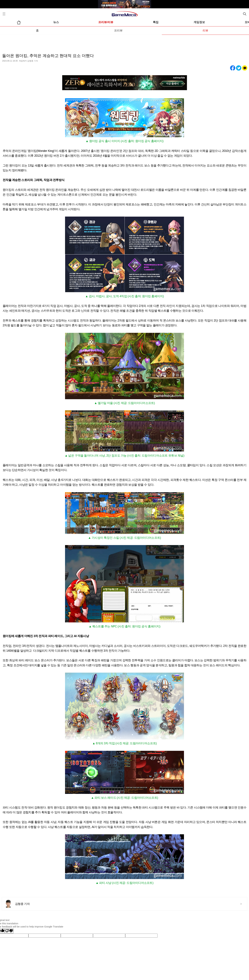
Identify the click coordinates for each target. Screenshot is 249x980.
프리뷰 (118, 31)
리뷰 (205, 31)
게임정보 (199, 22)
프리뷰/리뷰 (106, 22)
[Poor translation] (9, 931)
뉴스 (56, 22)
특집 (156, 22)
